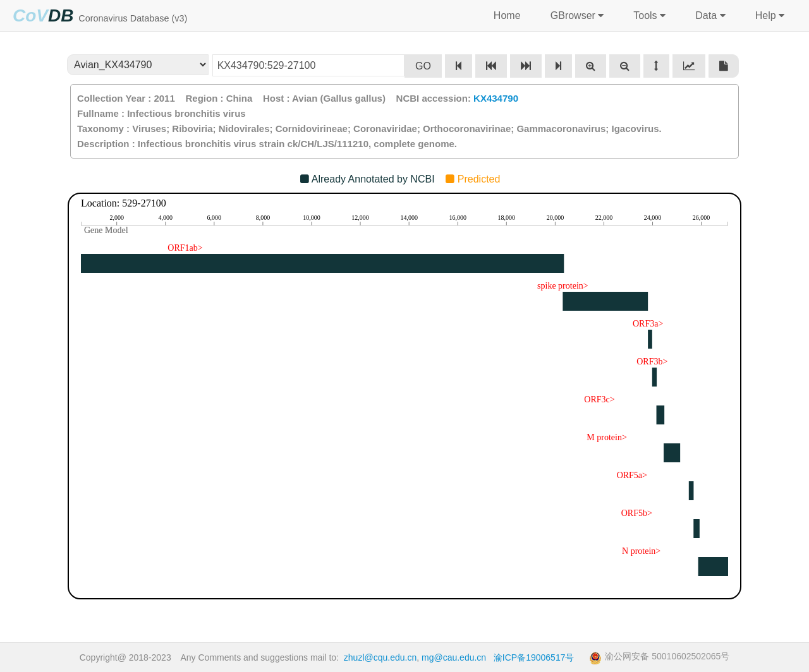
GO (423, 66)
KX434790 (496, 98)
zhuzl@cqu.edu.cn (380, 657)
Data (709, 16)
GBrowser (575, 16)
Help (768, 16)
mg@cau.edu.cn (454, 657)
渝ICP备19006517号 (534, 657)
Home (507, 15)
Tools (648, 16)
